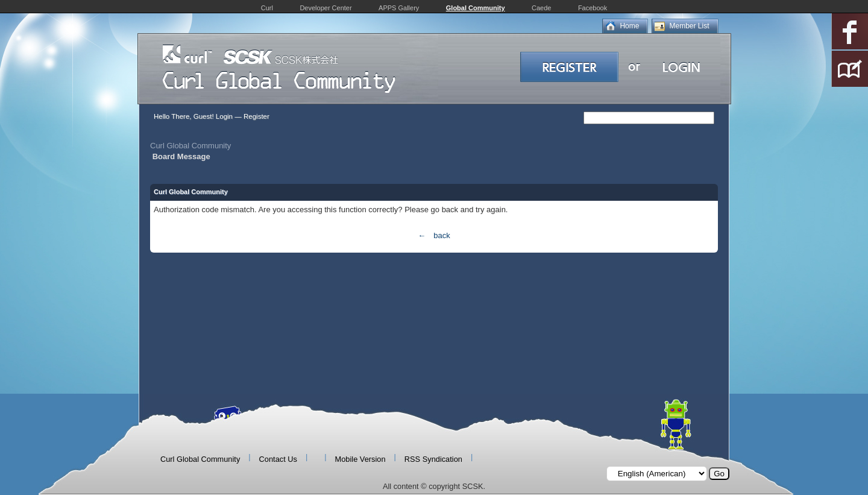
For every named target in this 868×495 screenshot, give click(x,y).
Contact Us (278, 459)
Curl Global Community (190, 146)
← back (434, 235)
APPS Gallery (399, 8)
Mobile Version (360, 459)
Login (224, 116)
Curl (267, 8)
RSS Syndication (433, 459)
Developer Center (325, 8)
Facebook (593, 8)
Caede (541, 8)
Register (256, 116)
